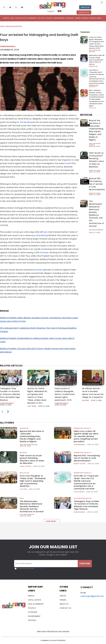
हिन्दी (59, 11)
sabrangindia (8, 46)
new (46, 232)
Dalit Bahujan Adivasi (11, 26)
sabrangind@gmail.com (92, 596)
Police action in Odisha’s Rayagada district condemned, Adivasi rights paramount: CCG (65, 394)
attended (40, 235)
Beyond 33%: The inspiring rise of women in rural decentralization (97, 183)
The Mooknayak (27, 122)
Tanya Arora (79, 492)
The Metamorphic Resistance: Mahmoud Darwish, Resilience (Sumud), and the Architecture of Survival (97, 213)
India (83, 205)
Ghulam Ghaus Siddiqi (95, 144)
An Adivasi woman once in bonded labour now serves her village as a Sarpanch (93, 393)
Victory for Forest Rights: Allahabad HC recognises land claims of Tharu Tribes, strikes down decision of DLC (96, 43)
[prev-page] (2, 412)
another (38, 270)
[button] (102, 2)
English (51, 11)
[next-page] (8, 412)
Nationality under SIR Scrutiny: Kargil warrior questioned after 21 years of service (97, 60)
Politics (92, 107)
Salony (86, 400)
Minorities (93, 66)
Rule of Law (24, 473)
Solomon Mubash (96, 229)
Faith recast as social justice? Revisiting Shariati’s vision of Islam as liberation (97, 159)
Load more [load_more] (51, 521)
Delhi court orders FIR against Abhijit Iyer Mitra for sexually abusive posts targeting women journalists (86, 436)
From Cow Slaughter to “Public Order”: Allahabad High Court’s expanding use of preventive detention (33, 481)
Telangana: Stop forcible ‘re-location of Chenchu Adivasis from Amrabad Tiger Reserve (10, 394)
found (68, 163)
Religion (84, 157)
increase (44, 252)
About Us (85, 7)
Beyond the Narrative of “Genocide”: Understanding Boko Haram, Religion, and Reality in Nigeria (96, 129)
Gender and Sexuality (94, 86)
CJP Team (32, 406)
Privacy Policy (38, 569)
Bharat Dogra (95, 193)
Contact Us (84, 12)
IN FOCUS (86, 114)
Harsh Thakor (95, 170)
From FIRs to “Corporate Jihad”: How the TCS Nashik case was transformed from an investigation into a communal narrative (86, 482)
